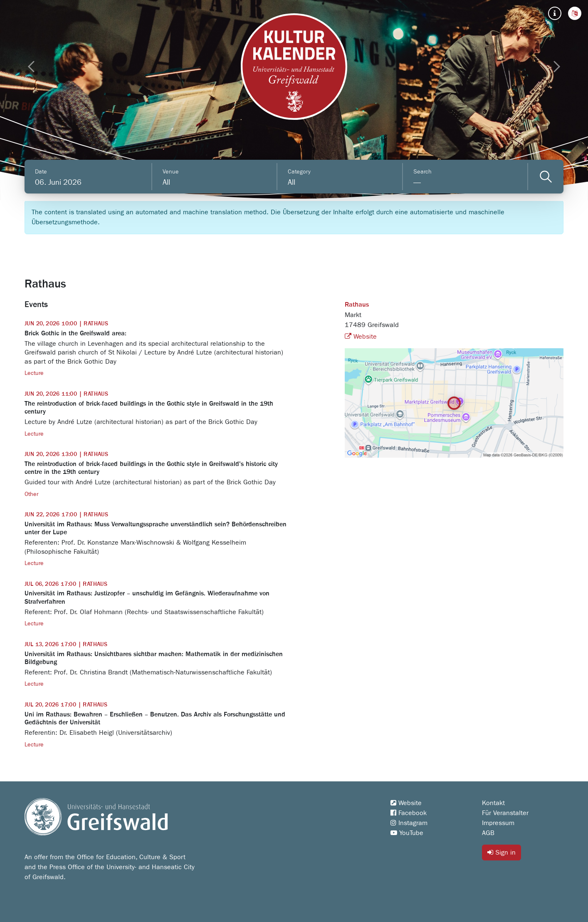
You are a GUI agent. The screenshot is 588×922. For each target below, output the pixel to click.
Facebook (409, 813)
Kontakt (493, 803)
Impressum (498, 823)
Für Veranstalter (505, 813)
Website (361, 337)
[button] (575, 13)
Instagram (409, 823)
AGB (488, 833)
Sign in (502, 852)
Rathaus (357, 305)
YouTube (407, 833)
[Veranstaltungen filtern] (546, 177)
